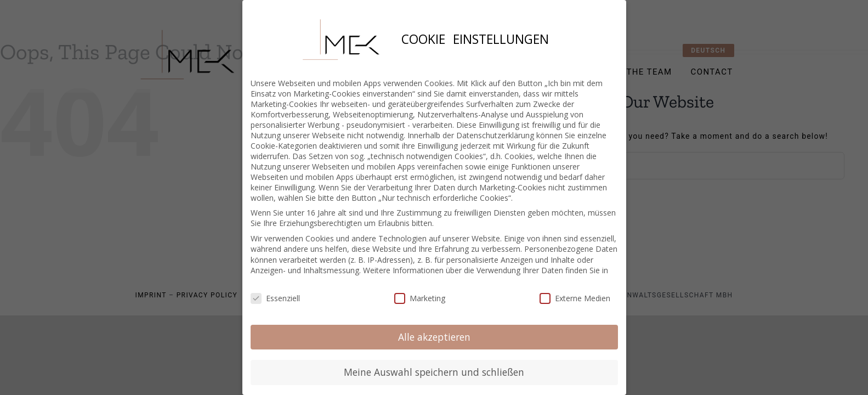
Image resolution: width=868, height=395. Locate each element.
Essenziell (275, 298)
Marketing (420, 298)
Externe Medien (575, 298)
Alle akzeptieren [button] (434, 336)
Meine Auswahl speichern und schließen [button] (434, 371)
